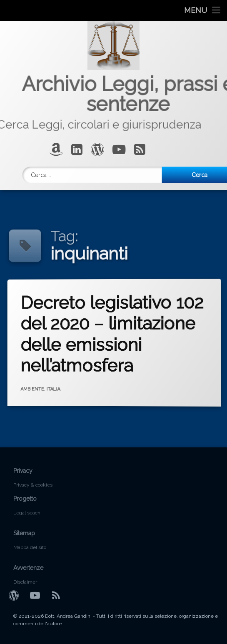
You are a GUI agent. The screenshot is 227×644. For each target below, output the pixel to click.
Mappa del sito (30, 547)
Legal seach (27, 513)
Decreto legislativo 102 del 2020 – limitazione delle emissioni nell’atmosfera (128, 329)
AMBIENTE (48, 383)
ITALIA (63, 384)
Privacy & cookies (33, 485)
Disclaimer (25, 582)
